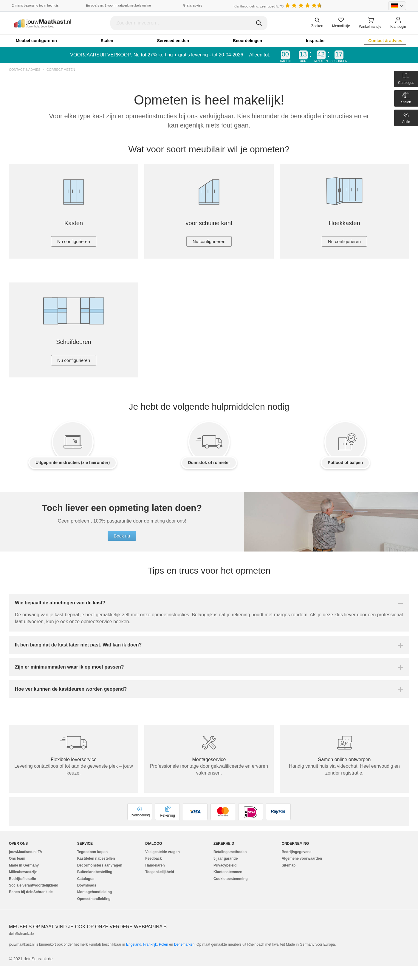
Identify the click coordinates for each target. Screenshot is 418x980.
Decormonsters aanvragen (100, 865)
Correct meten (61, 70)
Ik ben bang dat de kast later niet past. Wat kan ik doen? (78, 645)
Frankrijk (150, 944)
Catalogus (86, 879)
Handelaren (155, 865)
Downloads (87, 885)
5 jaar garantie (226, 858)
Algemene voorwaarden (302, 858)
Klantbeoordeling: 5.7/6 (259, 6)
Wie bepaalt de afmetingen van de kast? (60, 603)
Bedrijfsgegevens (297, 852)
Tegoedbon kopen (92, 852)
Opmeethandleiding (94, 899)
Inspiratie (315, 41)
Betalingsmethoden (230, 852)
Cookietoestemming (231, 879)
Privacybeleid (225, 865)
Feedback (153, 858)
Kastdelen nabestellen (96, 858)
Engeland (134, 944)
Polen (164, 944)
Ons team (17, 858)
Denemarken (184, 944)
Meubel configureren (36, 41)
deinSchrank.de (21, 934)
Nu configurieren (74, 241)
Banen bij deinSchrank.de (31, 892)
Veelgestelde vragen (162, 852)
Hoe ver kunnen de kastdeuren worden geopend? (71, 689)
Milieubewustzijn (23, 872)
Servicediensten (173, 41)
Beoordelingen (247, 41)
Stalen (107, 41)
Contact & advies (385, 41)
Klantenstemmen (228, 872)
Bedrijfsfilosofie (23, 879)
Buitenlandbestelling (95, 872)
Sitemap (289, 865)
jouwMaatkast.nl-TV (26, 852)
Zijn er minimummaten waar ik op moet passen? (69, 667)
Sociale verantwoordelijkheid (34, 885)
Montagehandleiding (95, 892)
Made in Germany (24, 865)
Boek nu (122, 536)
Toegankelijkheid (160, 872)
